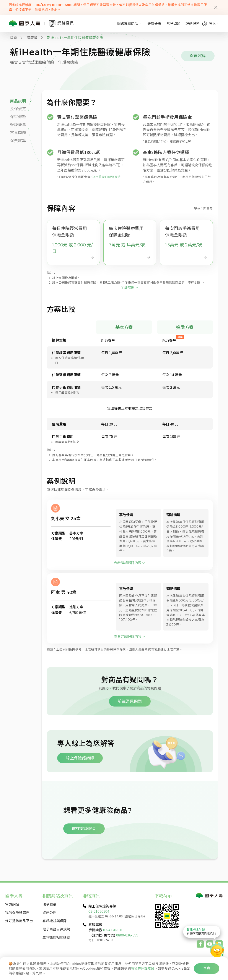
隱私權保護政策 (142, 968)
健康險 (32, 37)
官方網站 (12, 904)
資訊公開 (49, 912)
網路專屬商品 (130, 23)
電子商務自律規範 (56, 929)
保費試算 (198, 56)
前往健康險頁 (84, 829)
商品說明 (18, 101)
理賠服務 (192, 23)
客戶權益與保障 (55, 921)
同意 (207, 969)
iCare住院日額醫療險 (106, 177)
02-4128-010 (113, 930)
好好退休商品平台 (19, 921)
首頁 (14, 37)
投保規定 (18, 109)
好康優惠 (154, 23)
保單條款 (18, 117)
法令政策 (49, 904)
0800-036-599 (127, 935)
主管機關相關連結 (56, 937)
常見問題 (173, 23)
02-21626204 (99, 911)
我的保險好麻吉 (17, 912)
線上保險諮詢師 (80, 779)
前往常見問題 (130, 723)
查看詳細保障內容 (128, 584)
